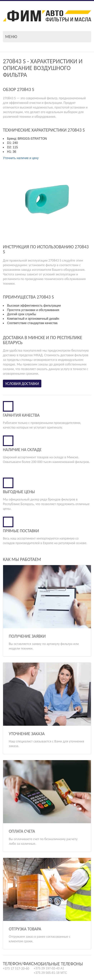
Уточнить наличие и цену (21, 158)
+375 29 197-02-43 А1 (49, 930)
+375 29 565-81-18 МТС (50, 935)
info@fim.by (11, 950)
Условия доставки (22, 384)
